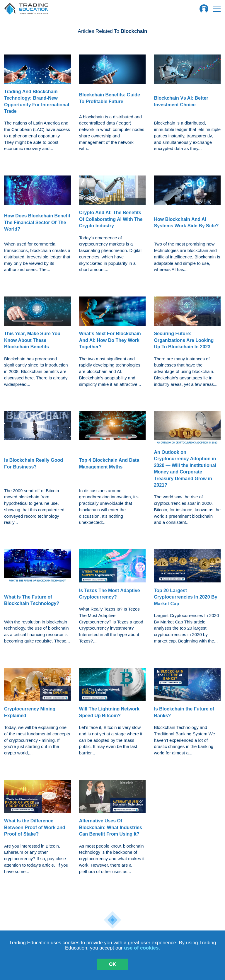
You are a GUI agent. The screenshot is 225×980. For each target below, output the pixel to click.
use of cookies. (142, 948)
